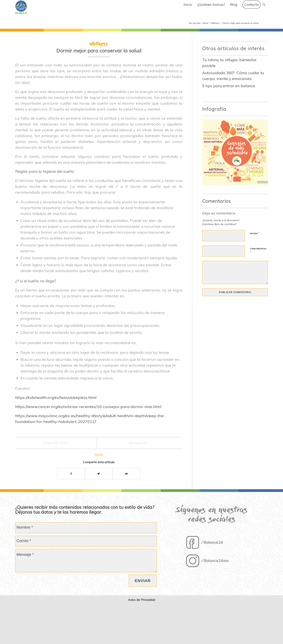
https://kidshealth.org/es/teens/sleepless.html (56, 397)
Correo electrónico (258, 250)
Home (205, 23)
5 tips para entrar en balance (229, 86)
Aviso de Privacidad (141, 600)
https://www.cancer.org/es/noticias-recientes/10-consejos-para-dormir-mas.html (88, 407)
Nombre (255, 233)
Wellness (215, 23)
